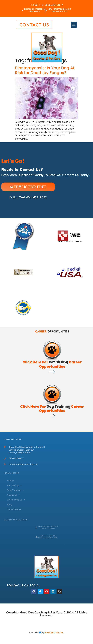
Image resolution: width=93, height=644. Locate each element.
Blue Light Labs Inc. (54, 633)
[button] (74, 25)
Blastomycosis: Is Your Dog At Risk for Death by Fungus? (45, 70)
